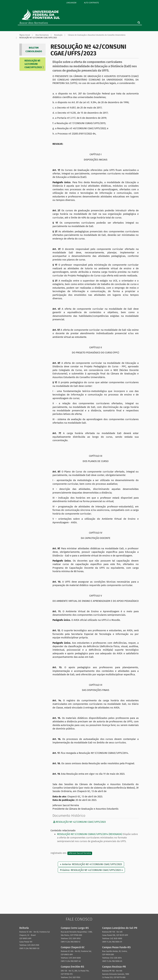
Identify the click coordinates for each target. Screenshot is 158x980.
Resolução (58, 35)
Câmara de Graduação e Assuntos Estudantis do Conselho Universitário (97, 35)
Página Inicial (25, 35)
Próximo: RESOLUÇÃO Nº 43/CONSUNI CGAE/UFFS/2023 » (91, 870)
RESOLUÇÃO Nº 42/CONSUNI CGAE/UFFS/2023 (33, 64)
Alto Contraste (91, 3)
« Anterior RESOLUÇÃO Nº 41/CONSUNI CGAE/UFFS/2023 (91, 864)
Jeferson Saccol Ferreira (80, 853)
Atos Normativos (42, 35)
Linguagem (71, 3)
